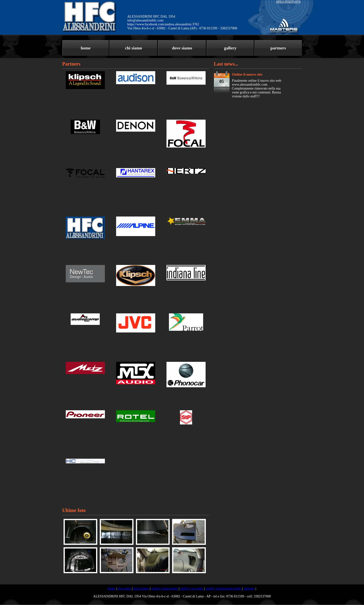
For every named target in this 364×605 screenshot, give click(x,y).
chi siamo (133, 48)
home (86, 48)
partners (278, 48)
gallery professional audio (223, 588)
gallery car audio (192, 588)
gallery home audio (165, 588)
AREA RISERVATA (288, 2)
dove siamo (182, 48)
